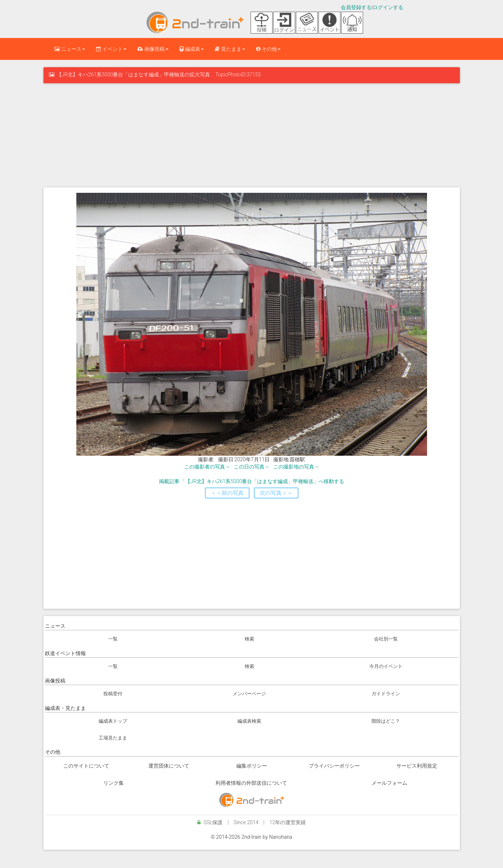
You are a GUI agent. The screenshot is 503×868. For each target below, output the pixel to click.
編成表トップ (113, 721)
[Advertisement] (252, 134)
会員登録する (356, 7)
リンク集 (114, 783)
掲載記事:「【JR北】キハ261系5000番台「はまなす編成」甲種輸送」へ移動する (252, 481)
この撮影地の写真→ (296, 467)
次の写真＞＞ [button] (276, 493)
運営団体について (169, 766)
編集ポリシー (252, 766)
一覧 (113, 639)
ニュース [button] (70, 49)
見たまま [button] (230, 49)
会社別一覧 (386, 639)
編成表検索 (249, 721)
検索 (249, 639)
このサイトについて (86, 766)
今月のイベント (386, 666)
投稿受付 (113, 694)
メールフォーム (389, 783)
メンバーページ (249, 694)
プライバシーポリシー (334, 766)
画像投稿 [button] (153, 49)
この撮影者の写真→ (207, 467)
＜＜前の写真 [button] (227, 493)
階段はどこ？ (386, 721)
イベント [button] (111, 49)
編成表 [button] (192, 49)
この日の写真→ (252, 467)
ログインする (388, 7)
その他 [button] (268, 49)
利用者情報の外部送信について (251, 783)
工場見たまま (113, 738)
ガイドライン (386, 694)
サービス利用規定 (417, 766)
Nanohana (281, 837)
